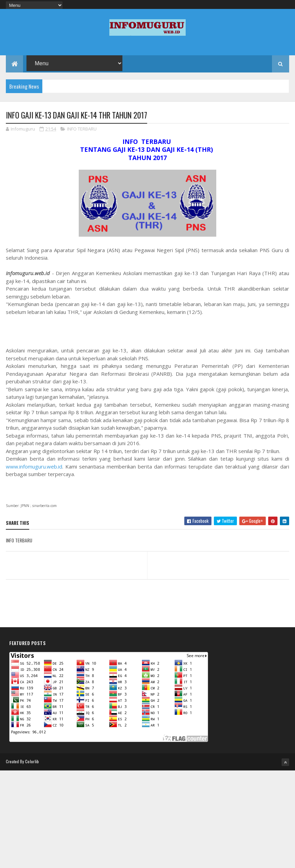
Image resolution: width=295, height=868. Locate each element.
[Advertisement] (147, 819)
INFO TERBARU (82, 129)
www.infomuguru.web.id (34, 466)
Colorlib (32, 761)
